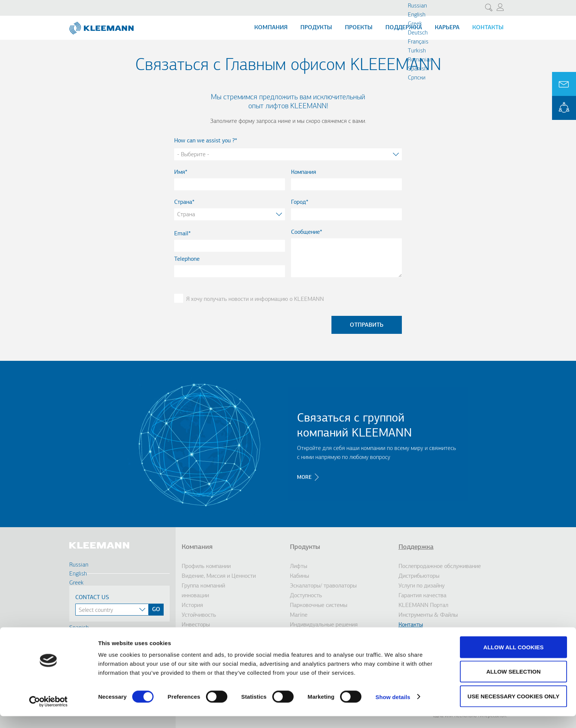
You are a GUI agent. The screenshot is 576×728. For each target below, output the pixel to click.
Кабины (299, 576)
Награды (193, 635)
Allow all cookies (514, 659)
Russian (417, 6)
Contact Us (92, 598)
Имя (180, 172)
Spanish (418, 69)
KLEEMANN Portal (564, 108)
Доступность (306, 596)
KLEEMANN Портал (423, 605)
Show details (393, 709)
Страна (183, 202)
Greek (415, 24)
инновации (195, 596)
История (192, 605)
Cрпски (417, 78)
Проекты (359, 28)
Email (181, 234)
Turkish (417, 51)
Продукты (316, 28)
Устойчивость (199, 615)
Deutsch (418, 33)
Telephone (187, 259)
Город (298, 202)
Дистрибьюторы (419, 576)
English (417, 15)
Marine (299, 615)
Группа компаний (203, 586)
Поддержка (404, 28)
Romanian (420, 60)
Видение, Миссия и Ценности (219, 576)
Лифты (298, 567)
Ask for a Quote (564, 84)
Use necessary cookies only (513, 708)
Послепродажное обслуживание (440, 567)
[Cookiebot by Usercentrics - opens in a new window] (48, 713)
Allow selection (514, 684)
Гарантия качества (422, 596)
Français (418, 42)
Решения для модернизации (326, 635)
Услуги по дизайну (422, 586)
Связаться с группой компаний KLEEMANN (354, 426)
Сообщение (305, 232)
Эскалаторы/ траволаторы (323, 586)
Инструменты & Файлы (428, 615)
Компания (271, 28)
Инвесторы (196, 625)
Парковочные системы (319, 605)
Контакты (488, 28)
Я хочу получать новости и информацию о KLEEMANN (255, 299)
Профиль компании (206, 567)
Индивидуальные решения (324, 625)
